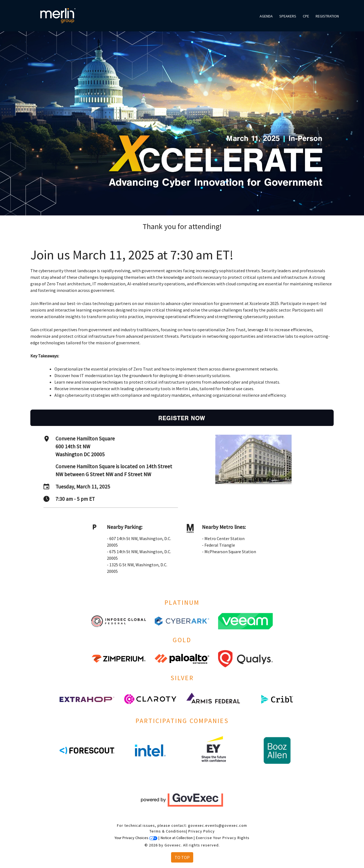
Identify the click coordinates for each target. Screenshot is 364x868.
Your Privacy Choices (136, 838)
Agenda (266, 16)
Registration (327, 16)
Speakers (288, 16)
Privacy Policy (202, 831)
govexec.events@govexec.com (218, 825)
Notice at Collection (177, 838)
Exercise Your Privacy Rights (223, 838)
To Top (182, 857)
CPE (306, 16)
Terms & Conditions (168, 831)
